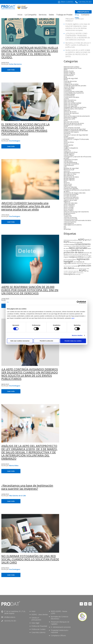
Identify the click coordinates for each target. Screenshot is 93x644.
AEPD (66, 70)
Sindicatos (67, 215)
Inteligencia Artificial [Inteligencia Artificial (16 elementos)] (76, 257)
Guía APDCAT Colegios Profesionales (76, 139)
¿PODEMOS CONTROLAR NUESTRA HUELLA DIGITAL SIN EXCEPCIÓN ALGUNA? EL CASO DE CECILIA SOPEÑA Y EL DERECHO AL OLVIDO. (30, 52)
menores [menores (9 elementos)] (74, 263)
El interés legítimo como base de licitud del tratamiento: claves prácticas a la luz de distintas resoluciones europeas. (78, 27)
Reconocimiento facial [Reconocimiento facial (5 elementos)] (80, 269)
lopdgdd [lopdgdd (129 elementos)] (68, 261)
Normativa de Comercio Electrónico (60, 618)
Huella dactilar (69, 145)
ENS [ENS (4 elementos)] (85, 256)
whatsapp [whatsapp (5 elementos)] (78, 274)
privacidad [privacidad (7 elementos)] (75, 266)
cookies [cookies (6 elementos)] (74, 246)
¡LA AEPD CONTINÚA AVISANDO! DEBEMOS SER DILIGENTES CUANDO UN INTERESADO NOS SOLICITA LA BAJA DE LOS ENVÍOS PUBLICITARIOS (30, 374)
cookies (66, 99)
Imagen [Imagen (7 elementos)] (89, 256)
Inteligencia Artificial (71, 152)
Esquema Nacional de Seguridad (75, 129)
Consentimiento (69, 96)
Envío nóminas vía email (72, 128)
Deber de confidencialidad (72, 103)
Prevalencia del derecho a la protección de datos (77, 191)
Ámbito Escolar (69, 71)
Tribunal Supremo (70, 222)
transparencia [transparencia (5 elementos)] (80, 273)
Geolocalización (69, 138)
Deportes (67, 110)
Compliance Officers (58, 635)
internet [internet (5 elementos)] (66, 260)
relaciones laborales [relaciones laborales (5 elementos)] (73, 271)
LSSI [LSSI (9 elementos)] (74, 262)
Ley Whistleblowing (70, 162)
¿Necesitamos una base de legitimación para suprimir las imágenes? (27, 487)
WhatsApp (67, 229)
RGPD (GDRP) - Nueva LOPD (59, 612)
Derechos (67, 115)
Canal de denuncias (70, 81)
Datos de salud (69, 102)
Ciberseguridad (69, 89)
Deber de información (71, 104)
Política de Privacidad (39, 626)
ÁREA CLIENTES (67, 2)
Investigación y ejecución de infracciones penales (77, 157)
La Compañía (31, 15)
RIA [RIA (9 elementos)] (88, 271)
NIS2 (65, 181)
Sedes (51, 15)
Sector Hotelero (69, 206)
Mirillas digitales (69, 178)
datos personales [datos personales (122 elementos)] (78, 248)
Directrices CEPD (69, 119)
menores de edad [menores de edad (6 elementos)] (82, 263)
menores (67, 171)
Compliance (68, 90)
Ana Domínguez (15, 141)
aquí (73, 318)
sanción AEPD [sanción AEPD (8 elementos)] (72, 273)
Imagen (66, 146)
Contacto (85, 15)
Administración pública (71, 67)
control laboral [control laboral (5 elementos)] (67, 246)
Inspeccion (67, 151)
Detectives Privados (70, 117)
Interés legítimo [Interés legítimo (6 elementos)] (72, 260)
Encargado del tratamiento (73, 125)
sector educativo (69, 204)
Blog (77, 15)
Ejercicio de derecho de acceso (74, 123)
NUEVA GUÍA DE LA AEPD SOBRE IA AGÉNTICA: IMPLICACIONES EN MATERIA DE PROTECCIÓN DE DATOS (78, 53)
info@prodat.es (10, 617)
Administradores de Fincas (73, 68)
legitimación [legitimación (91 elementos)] (83, 259)
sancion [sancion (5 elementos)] (66, 273)
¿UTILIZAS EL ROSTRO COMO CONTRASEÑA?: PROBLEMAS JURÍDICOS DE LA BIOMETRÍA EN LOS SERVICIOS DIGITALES (78, 37)
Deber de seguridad (70, 106)
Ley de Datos (68, 161)
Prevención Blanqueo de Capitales (60, 623)
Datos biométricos (70, 100)
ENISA (66, 126)
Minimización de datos (71, 177)
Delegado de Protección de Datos (75, 107)
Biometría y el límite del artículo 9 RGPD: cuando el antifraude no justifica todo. (78, 45)
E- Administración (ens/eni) (61, 627)
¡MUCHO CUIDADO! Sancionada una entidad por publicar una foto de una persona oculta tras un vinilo (26, 206)
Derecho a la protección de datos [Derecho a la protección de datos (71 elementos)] (74, 251)
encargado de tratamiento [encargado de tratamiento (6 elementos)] (76, 256)
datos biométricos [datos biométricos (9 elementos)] (81, 246)
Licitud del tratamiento (71, 164)
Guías (66, 141)
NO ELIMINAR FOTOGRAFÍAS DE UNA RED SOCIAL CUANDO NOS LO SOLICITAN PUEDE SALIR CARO (30, 559)
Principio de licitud (70, 196)
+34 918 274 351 (85, 2)
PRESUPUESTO (83, 12)
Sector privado (69, 207)
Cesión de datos (69, 87)
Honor (66, 144)
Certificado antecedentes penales (75, 86)
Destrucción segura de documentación (77, 116)
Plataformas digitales (71, 189)
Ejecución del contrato (71, 122)
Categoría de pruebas (71, 84)
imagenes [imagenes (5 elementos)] (66, 257)
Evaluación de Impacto (71, 132)
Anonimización (69, 75)
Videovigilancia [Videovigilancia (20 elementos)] (69, 274)
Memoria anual (69, 170)
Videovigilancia (69, 223)
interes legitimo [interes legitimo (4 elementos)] (88, 257)
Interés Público (69, 155)
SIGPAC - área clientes (40, 614)
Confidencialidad (69, 94)
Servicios (43, 15)
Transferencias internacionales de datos (77, 220)
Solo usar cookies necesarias (20, 341)
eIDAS (66, 120)
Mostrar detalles (77, 335)
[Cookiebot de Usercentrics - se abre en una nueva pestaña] (78, 302)
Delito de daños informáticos (73, 109)
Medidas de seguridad (71, 168)
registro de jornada (70, 200)
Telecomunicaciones (71, 219)
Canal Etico (67, 83)
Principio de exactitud (71, 194)
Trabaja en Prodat (64, 15)
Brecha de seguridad (71, 78)
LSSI (65, 167)
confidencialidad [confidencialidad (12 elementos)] (69, 244)
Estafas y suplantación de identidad (76, 131)
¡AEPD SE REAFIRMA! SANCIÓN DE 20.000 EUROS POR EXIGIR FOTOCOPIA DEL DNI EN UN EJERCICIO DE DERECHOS (30, 290)
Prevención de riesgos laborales (75, 193)
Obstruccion (68, 184)
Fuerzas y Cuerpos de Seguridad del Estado (76, 136)
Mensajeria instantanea (72, 173)
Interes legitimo (69, 154)
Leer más (11, 70)
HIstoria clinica (69, 142)
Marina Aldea (14, 466)
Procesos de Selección (71, 197)
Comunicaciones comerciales (73, 91)
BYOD (66, 80)
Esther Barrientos (15, 64)
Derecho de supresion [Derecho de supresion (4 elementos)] (74, 254)
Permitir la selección (46, 341)
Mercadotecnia (69, 175)
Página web (68, 186)
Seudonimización (69, 213)
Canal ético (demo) (38, 632)
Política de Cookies (39, 629)
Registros (67, 202)
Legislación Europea (71, 160)
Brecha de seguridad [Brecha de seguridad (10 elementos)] (76, 242)
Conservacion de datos (71, 97)
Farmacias (67, 133)
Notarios (67, 183)
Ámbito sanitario (69, 74)
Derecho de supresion (71, 113)
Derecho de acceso (70, 112)
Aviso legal (35, 623)
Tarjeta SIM (68, 216)
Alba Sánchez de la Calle (18, 496)
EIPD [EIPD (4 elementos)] (81, 254)
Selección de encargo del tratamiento (76, 212)
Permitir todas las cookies (73, 341)
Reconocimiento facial (71, 199)
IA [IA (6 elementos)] (86, 256)
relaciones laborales (71, 203)
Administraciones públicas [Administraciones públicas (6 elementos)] (71, 240)
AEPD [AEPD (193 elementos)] (81, 240)
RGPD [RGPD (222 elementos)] (83, 270)
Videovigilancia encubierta (73, 225)
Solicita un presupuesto (36, 619)
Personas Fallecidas (70, 187)
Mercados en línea (70, 174)
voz (65, 226)
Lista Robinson (69, 165)
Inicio (20, 15)
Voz (65, 228)
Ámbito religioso (69, 73)
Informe (66, 149)
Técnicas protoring (70, 218)
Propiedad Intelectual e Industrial (60, 631)
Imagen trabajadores (71, 148)
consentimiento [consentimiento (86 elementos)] (83, 244)
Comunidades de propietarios (74, 93)
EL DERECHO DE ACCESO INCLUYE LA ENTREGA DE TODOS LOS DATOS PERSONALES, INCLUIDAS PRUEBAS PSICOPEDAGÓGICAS (25, 129)
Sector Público (69, 210)
